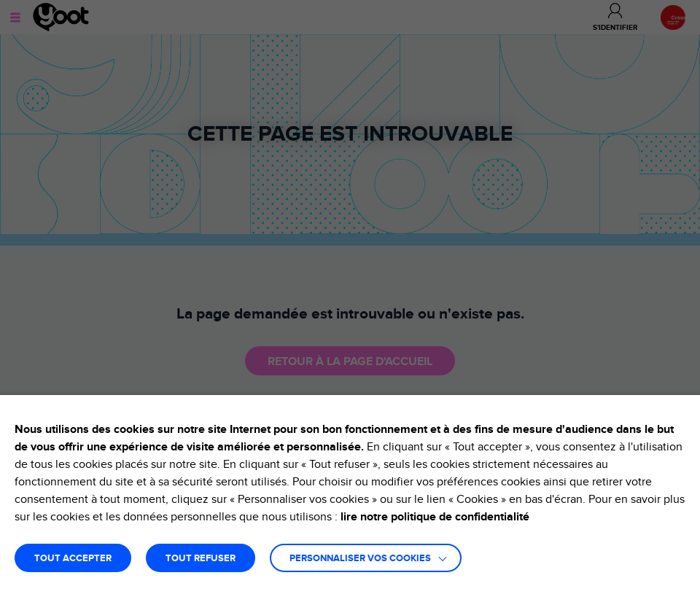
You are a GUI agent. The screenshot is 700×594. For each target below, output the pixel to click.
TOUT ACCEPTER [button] (73, 559)
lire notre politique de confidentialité (435, 517)
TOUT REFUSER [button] (201, 559)
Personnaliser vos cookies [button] (360, 559)
